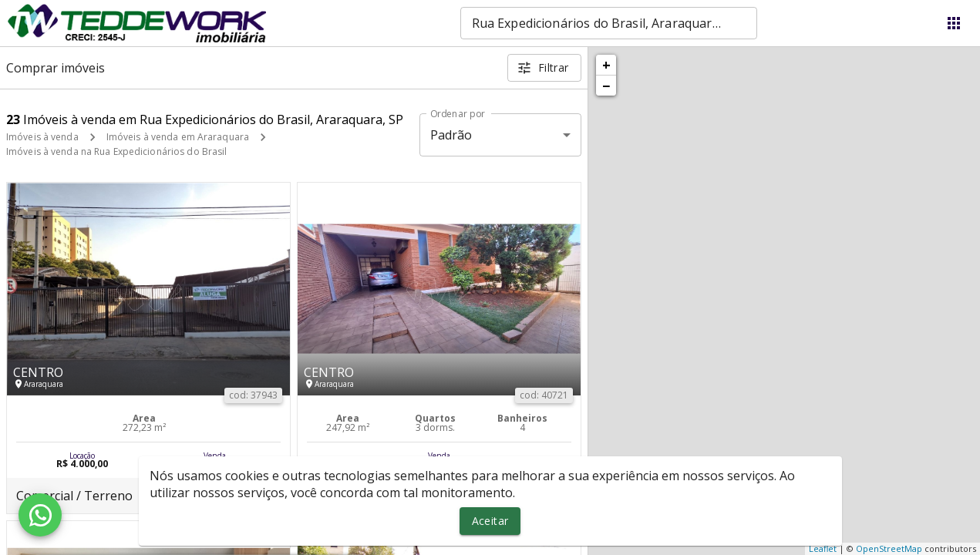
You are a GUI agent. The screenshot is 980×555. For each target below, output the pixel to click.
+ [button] (606, 65)
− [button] (606, 86)
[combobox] (609, 23)
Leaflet (823, 548)
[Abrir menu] (954, 23)
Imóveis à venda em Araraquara (178, 137)
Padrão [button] (451, 135)
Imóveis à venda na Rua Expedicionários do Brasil (116, 151)
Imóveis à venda (42, 137)
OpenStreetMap (889, 548)
